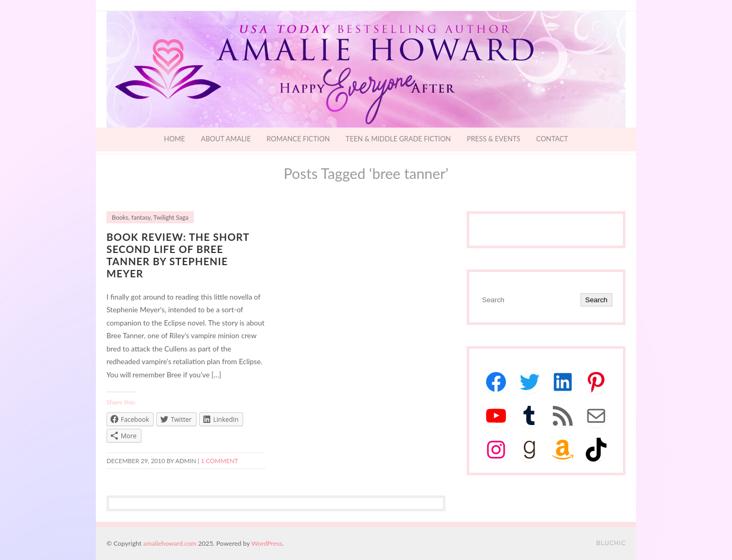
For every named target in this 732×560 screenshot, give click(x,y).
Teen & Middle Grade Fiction (399, 139)
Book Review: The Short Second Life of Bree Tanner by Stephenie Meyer (178, 255)
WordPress (267, 543)
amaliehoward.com (169, 543)
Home (175, 139)
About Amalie (226, 139)
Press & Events (493, 139)
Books (120, 217)
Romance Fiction (298, 139)
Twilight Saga (171, 217)
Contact (552, 139)
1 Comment (219, 461)
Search (596, 300)
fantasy (141, 217)
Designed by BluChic (611, 543)
